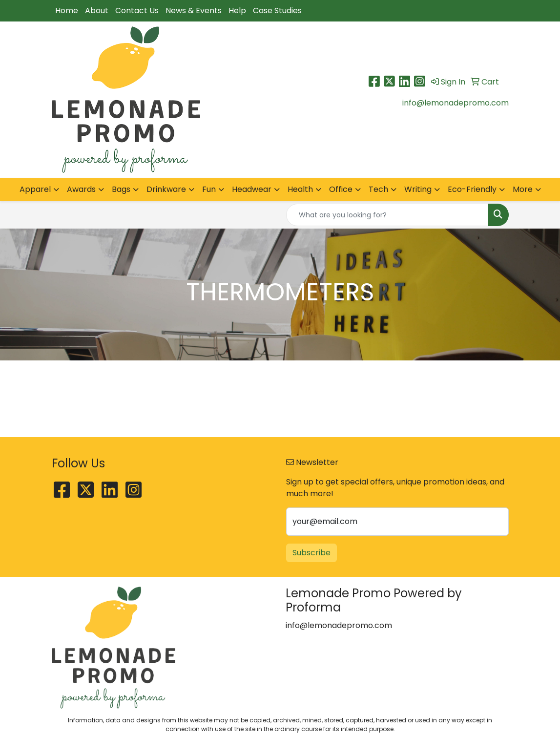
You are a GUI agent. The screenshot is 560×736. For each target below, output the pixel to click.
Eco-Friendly (472, 189)
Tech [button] (378, 189)
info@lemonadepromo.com (456, 103)
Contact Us (137, 11)
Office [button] (341, 189)
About (97, 11)
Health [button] (300, 189)
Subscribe (311, 553)
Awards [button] (81, 189)
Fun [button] (209, 189)
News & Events (194, 11)
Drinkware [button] (166, 189)
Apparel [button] (35, 189)
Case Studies (277, 11)
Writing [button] (418, 189)
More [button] (523, 189)
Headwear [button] (252, 189)
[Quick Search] (387, 215)
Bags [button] (121, 189)
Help (237, 11)
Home (67, 11)
